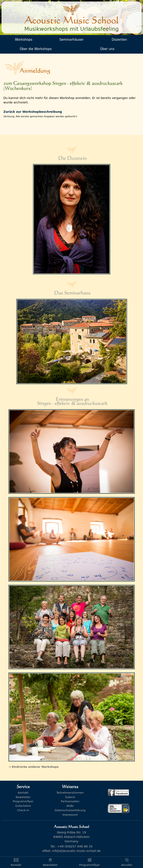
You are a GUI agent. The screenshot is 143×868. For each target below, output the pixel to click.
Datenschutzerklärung (70, 810)
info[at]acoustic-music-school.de (76, 851)
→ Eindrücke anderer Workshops (34, 767)
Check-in (23, 810)
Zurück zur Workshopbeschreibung (33, 112)
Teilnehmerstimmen (70, 793)
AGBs (70, 806)
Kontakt (23, 793)
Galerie (70, 797)
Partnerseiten (70, 801)
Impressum (70, 815)
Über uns (107, 49)
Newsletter (23, 797)
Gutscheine (23, 806)
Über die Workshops (36, 49)
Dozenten (119, 40)
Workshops (24, 40)
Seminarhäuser (71, 40)
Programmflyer (23, 801)
